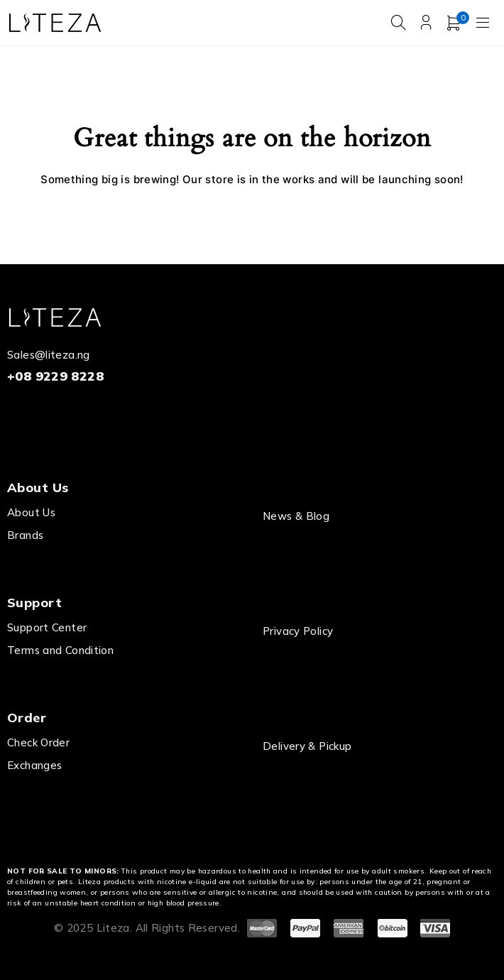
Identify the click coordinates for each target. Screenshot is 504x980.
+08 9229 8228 (55, 376)
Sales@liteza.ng (49, 355)
